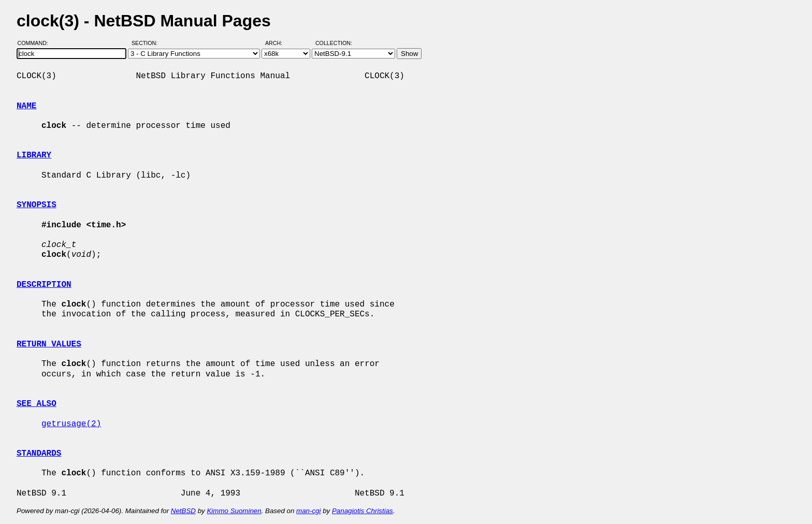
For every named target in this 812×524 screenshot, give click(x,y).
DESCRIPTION (44, 285)
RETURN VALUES (49, 344)
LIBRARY (34, 155)
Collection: (334, 43)
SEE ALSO (37, 404)
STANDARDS (39, 454)
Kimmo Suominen (234, 511)
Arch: (278, 43)
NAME (26, 106)
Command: (36, 43)
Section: (147, 43)
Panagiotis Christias (363, 511)
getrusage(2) (71, 424)
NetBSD (183, 511)
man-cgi (308, 511)
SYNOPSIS (37, 205)
